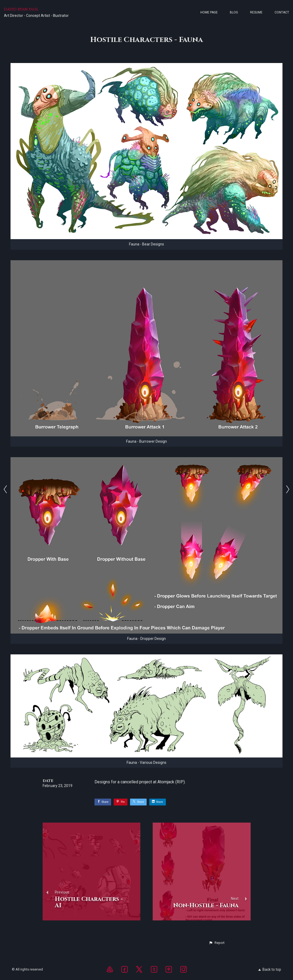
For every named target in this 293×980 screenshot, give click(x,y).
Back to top (270, 969)
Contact (282, 12)
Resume (256, 12)
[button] (217, 943)
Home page (209, 12)
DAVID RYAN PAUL (21, 9)
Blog (234, 12)
